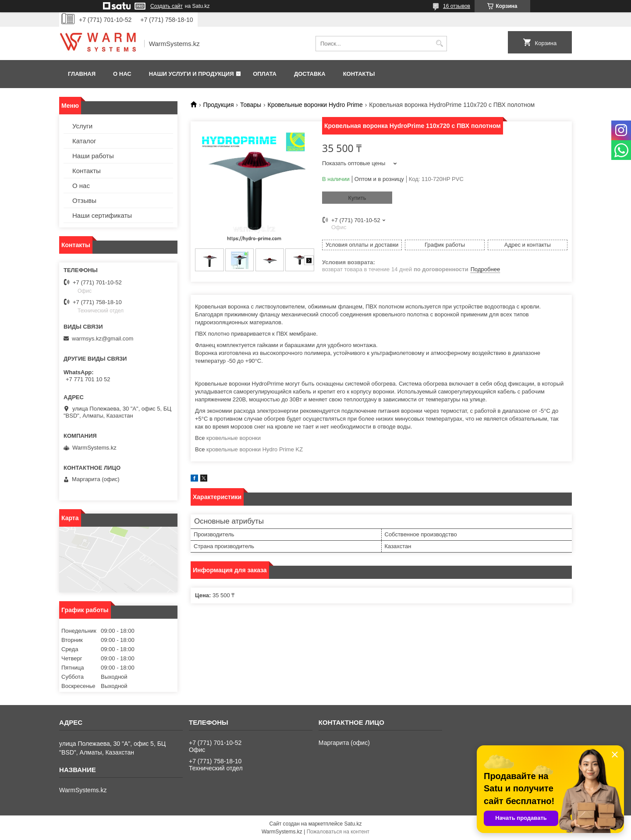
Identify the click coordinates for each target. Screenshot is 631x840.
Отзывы (84, 200)
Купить (357, 198)
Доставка (310, 74)
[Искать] (439, 44)
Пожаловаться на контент (338, 832)
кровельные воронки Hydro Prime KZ (255, 449)
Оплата (265, 74)
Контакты (359, 74)
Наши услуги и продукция (191, 74)
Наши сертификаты (102, 215)
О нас (122, 74)
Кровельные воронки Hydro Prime (315, 105)
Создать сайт (167, 6)
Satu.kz (353, 824)
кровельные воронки (234, 438)
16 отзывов (457, 6)
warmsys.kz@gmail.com (103, 338)
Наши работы (93, 156)
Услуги (82, 126)
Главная (82, 74)
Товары (251, 105)
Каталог (84, 141)
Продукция (218, 105)
